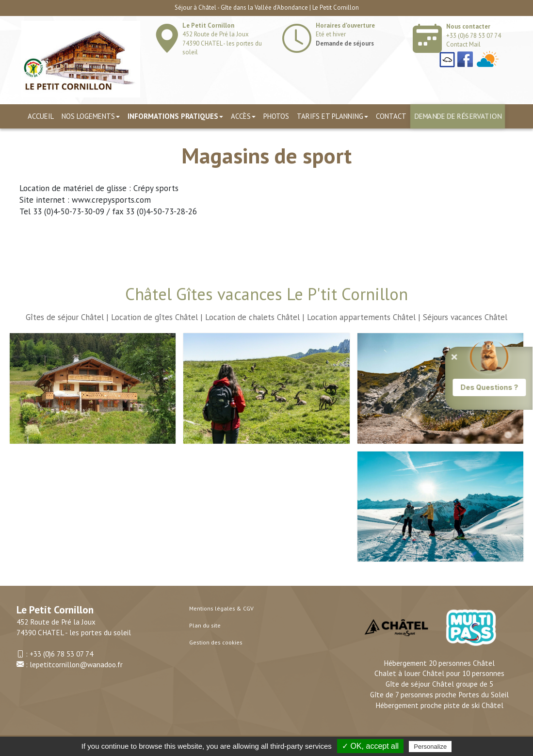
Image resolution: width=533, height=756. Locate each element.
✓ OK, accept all (370, 746)
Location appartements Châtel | (364, 317)
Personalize (430, 747)
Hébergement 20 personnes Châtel (439, 663)
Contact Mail (463, 44)
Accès (243, 116)
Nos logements (91, 116)
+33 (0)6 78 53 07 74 (474, 36)
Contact (391, 116)
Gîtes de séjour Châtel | (67, 317)
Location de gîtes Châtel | (157, 317)
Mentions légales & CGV (221, 608)
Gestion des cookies (216, 642)
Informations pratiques (175, 116)
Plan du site (205, 625)
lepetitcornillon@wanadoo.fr (76, 664)
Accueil (41, 116)
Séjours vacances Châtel (465, 317)
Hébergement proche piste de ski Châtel (439, 705)
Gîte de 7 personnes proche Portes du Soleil (439, 694)
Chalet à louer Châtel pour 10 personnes (439, 673)
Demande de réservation (458, 116)
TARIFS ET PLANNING (332, 116)
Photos (276, 116)
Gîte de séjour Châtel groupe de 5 (439, 684)
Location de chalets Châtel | (255, 317)
